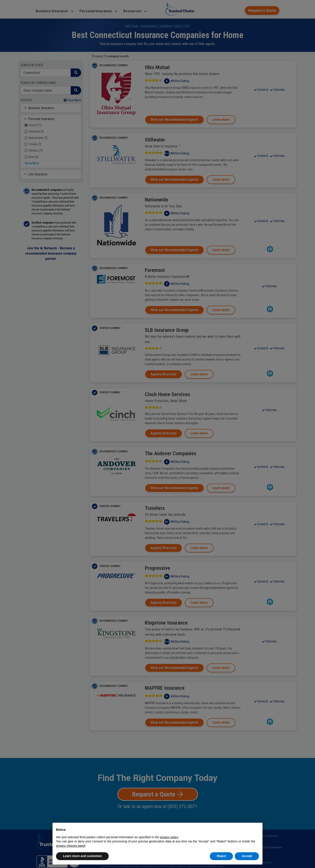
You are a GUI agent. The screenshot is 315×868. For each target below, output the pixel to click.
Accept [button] (247, 856)
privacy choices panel (71, 846)
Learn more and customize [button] (82, 856)
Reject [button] (221, 856)
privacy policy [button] (169, 837)
